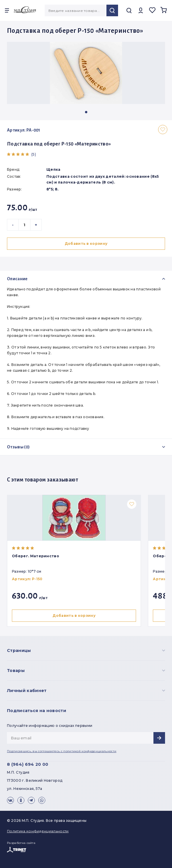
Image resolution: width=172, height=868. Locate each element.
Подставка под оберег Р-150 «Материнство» (59, 144)
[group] (86, 73)
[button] (86, 112)
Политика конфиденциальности (38, 831)
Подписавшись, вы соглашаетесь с (62, 751)
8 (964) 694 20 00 (28, 764)
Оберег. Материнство (36, 556)
